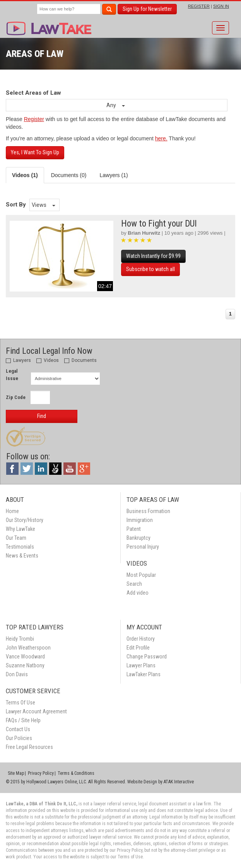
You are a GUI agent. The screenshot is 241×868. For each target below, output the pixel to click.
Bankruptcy (138, 538)
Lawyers (18, 360)
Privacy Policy (41, 773)
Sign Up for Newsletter (147, 9)
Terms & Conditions (76, 773)
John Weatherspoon (28, 648)
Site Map (16, 773)
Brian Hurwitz (144, 233)
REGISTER (199, 6)
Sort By (16, 205)
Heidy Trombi (20, 639)
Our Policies (19, 738)
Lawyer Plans (141, 665)
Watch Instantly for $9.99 (153, 256)
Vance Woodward (25, 657)
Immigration (140, 520)
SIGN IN (221, 6)
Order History (141, 639)
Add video (138, 593)
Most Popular (141, 575)
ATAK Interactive (179, 782)
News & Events (22, 556)
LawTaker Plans (144, 674)
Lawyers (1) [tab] (114, 175)
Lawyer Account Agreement (36, 711)
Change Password (147, 657)
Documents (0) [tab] (69, 175)
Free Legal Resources (29, 747)
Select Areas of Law (33, 93)
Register (34, 119)
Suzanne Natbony (25, 665)
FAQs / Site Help (23, 720)
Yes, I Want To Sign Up (35, 152)
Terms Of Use (21, 703)
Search (134, 584)
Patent (134, 529)
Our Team (16, 538)
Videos (48, 360)
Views (44, 205)
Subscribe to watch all (150, 269)
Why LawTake (21, 529)
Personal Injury (143, 547)
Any (116, 105)
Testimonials (20, 547)
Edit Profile (138, 648)
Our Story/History (25, 520)
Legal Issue (12, 375)
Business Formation (148, 511)
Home (12, 511)
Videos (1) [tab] (25, 175)
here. (161, 138)
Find (42, 416)
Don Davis (17, 674)
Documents (80, 360)
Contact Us (18, 729)
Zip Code (16, 397)
